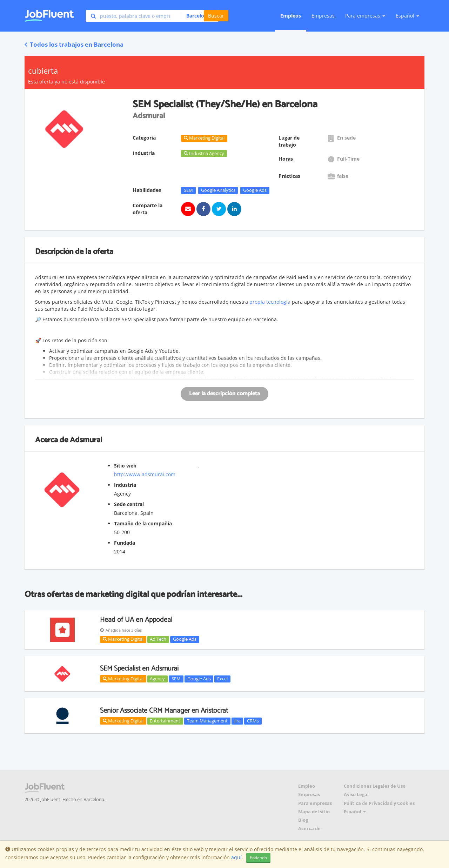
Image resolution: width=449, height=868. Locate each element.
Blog (303, 820)
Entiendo (258, 858)
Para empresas (315, 803)
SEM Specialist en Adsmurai (139, 669)
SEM (188, 190)
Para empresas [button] (365, 16)
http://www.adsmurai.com (145, 474)
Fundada (125, 543)
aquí (236, 857)
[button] (198, 16)
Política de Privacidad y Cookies (379, 803)
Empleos (291, 16)
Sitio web (125, 466)
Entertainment (165, 721)
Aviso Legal (356, 795)
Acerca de (309, 829)
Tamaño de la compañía (143, 523)
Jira (237, 721)
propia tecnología (270, 302)
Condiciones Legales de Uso (375, 786)
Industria (125, 485)
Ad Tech (158, 639)
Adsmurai (86, 440)
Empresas (323, 16)
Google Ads (255, 190)
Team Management (207, 721)
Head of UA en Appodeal (136, 620)
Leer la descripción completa (224, 394)
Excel (222, 679)
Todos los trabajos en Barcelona (74, 44)
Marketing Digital (123, 639)
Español (407, 16)
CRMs (253, 721)
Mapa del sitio (314, 812)
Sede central (129, 504)
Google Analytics (218, 190)
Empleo (307, 786)
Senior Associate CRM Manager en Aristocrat (164, 711)
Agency (157, 679)
